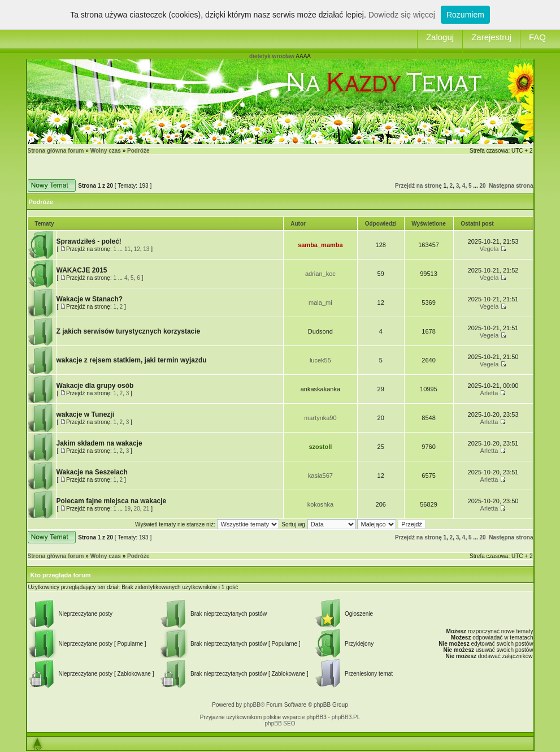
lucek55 (320, 360)
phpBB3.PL (346, 717)
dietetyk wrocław (272, 56)
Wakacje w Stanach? (90, 299)
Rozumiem (465, 15)
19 (127, 509)
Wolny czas (106, 151)
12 (137, 249)
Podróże (138, 151)
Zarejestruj (491, 37)
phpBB (252, 705)
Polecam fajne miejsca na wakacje (112, 501)
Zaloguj (440, 37)
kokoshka (320, 504)
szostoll (320, 447)
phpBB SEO (280, 723)
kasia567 (320, 476)
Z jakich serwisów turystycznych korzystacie (129, 331)
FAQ (537, 37)
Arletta (489, 393)
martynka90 (320, 418)
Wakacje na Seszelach (92, 472)
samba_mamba (320, 245)
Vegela (489, 249)
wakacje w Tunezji (85, 414)
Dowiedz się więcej (402, 15)
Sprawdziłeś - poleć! (89, 241)
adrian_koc (320, 274)
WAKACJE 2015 (82, 270)
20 (482, 186)
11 (127, 249)
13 (146, 249)
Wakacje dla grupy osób (95, 386)
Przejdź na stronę (418, 186)
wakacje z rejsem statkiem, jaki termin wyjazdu (132, 360)
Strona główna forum (56, 151)
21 (146, 509)
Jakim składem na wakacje (99, 443)
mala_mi (320, 302)
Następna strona (511, 186)
